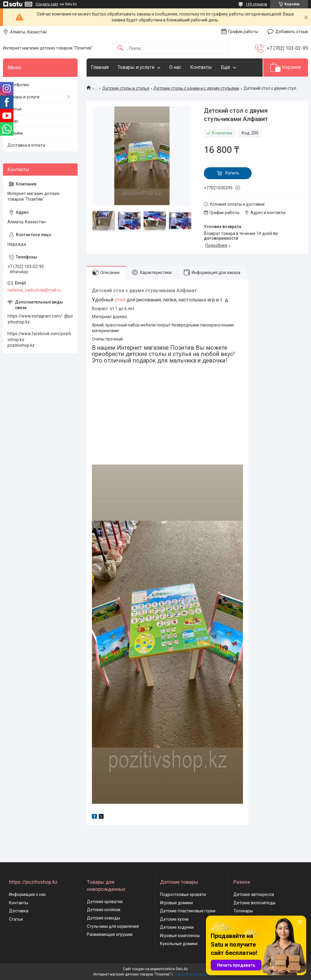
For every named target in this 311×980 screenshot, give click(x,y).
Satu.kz (182, 969)
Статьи (14, 109)
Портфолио (18, 85)
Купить (232, 173)
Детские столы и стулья (126, 88)
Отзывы (15, 133)
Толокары (243, 911)
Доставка (19, 911)
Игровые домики (176, 903)
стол (120, 300)
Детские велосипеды (254, 903)
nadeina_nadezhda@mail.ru (34, 290)
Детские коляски (104, 910)
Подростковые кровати (183, 894)
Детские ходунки (177, 927)
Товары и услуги (136, 67)
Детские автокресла (254, 894)
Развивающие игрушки (110, 934)
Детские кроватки (105, 902)
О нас (175, 67)
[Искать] (120, 48)
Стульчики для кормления (113, 926)
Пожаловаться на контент (195, 974)
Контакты (201, 67)
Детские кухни (174, 919)
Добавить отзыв (292, 32)
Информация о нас (27, 894)
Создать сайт (47, 4)
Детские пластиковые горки (188, 911)
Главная (100, 67)
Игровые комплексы (180, 936)
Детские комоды (103, 918)
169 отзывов (256, 4)
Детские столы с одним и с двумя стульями (196, 88)
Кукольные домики (179, 944)
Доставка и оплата (26, 145)
